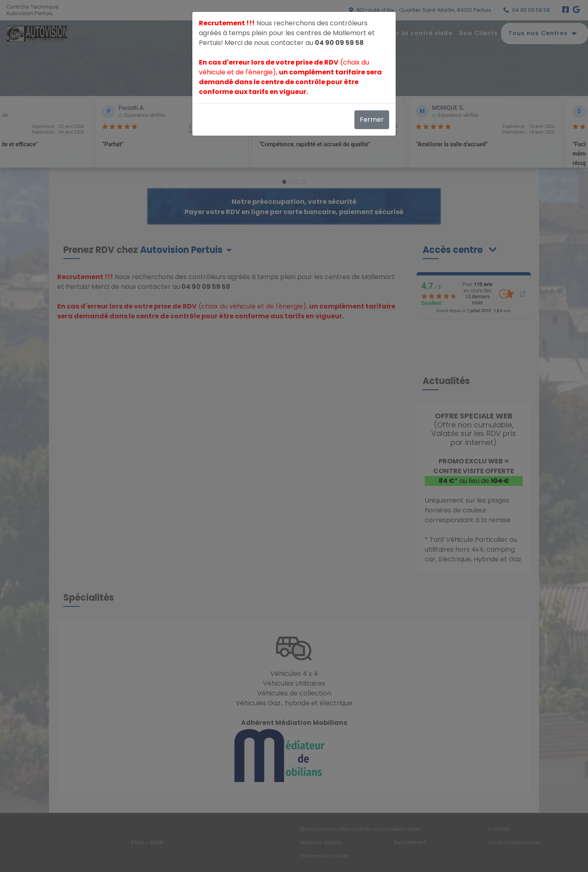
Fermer (372, 120)
